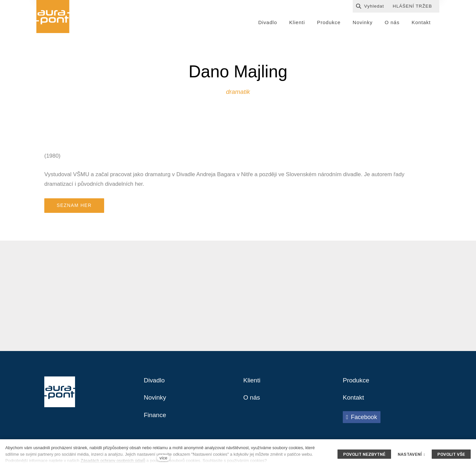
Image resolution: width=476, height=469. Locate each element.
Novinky (156, 401)
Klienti (252, 383)
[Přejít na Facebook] (362, 420)
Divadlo (155, 383)
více (163, 458)
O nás (252, 401)
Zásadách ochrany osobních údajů (113, 461)
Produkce (357, 383)
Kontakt (354, 401)
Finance (156, 419)
